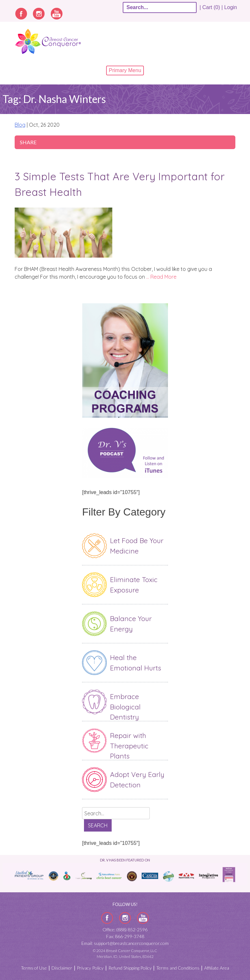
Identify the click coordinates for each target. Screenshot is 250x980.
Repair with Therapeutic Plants (129, 746)
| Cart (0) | (211, 7)
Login (231, 7)
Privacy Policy (90, 968)
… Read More (161, 277)
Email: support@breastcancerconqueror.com (125, 943)
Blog (20, 125)
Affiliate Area (217, 968)
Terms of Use (34, 968)
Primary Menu (125, 70)
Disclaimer (62, 968)
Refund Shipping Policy (130, 968)
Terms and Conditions (178, 968)
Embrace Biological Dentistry (125, 707)
